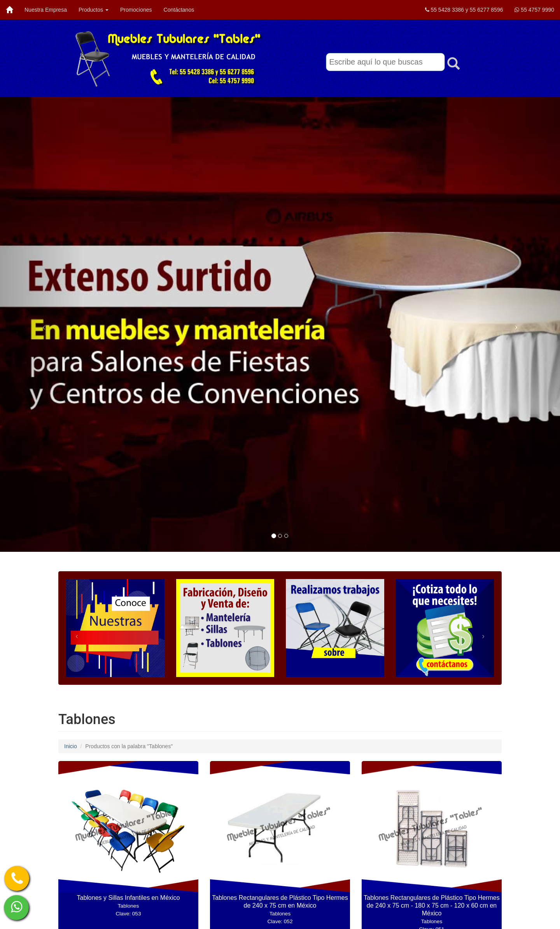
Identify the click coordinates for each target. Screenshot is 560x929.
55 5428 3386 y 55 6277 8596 (464, 10)
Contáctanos (179, 10)
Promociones (136, 10)
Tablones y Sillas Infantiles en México (128, 905)
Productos (94, 10)
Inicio (71, 746)
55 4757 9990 (534, 10)
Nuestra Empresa (46, 10)
